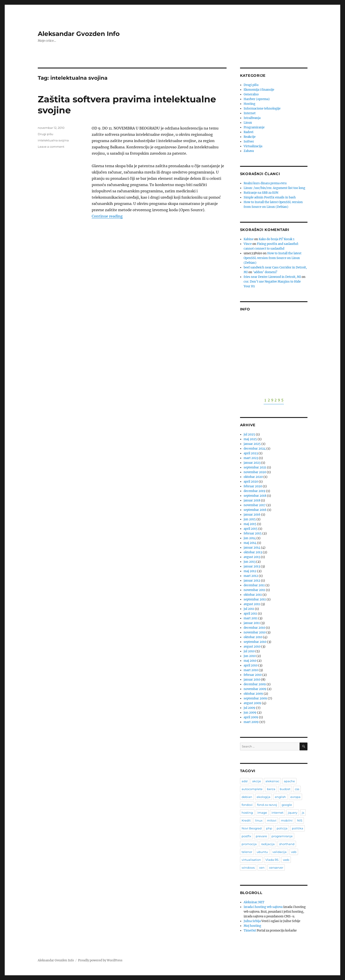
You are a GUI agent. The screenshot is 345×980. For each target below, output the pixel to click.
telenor (247, 852)
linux (259, 820)
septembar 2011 (255, 599)
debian (247, 797)
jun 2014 (250, 538)
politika (298, 828)
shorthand (287, 844)
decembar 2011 (254, 585)
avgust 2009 (252, 703)
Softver (249, 142)
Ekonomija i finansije (259, 90)
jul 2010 (249, 651)
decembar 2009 (255, 684)
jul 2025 (249, 434)
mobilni (287, 820)
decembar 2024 (255, 449)
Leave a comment (51, 147)
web (286, 860)
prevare (261, 836)
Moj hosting (252, 926)
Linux (248, 123)
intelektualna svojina (53, 140)
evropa (295, 797)
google (287, 805)
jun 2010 (250, 656)
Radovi (248, 132)
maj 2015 (250, 524)
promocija (249, 844)
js (303, 813)
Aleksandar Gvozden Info (79, 34)
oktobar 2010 (253, 637)
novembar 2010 (255, 632)
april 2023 (251, 453)
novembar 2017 (255, 505)
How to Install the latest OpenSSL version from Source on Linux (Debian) (273, 258)
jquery (293, 813)
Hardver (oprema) (257, 99)
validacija (279, 852)
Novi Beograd (252, 828)
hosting (247, 813)
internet (277, 813)
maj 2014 (250, 543)
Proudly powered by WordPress (100, 960)
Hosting (249, 104)
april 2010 (251, 665)
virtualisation (251, 860)
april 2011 (250, 614)
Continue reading (107, 216)
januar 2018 (252, 500)
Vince (248, 244)
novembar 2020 (255, 472)
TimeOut (250, 931)
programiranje (282, 836)
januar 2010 (252, 680)
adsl (245, 781)
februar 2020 (253, 486)
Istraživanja (252, 118)
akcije (257, 781)
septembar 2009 (255, 698)
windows (248, 868)
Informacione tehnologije (262, 109)
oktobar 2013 (253, 552)
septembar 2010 (255, 642)
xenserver (276, 868)
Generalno (251, 94)
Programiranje (254, 127)
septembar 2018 (255, 496)
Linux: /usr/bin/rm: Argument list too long (274, 188)
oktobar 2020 (253, 477)
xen (262, 868)
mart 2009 (251, 722)
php (269, 828)
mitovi (272, 820)
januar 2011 (252, 623)
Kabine (249, 239)
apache (289, 781)
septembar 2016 (255, 510)
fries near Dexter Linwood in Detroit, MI (272, 277)
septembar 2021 (255, 467)
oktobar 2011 (253, 595)
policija (282, 828)
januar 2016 (252, 515)
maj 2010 (250, 661)
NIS (300, 820)
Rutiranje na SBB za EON (261, 193)
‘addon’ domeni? (265, 272)
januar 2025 (252, 444)
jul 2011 (249, 609)
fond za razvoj (267, 805)
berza (271, 789)
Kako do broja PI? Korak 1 (277, 239)
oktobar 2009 (253, 694)
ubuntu (262, 852)
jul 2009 (249, 708)
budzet (285, 789)
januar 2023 (252, 463)
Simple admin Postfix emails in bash (270, 197)
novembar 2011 (254, 590)
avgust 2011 (252, 604)
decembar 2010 (254, 628)
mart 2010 (251, 670)
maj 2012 (250, 571)
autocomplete (252, 789)
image (262, 813)
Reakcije (250, 137)
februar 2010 (253, 675)
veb (294, 852)
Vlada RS (272, 860)
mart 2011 (251, 618)
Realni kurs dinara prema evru (265, 183)
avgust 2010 (252, 647)
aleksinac (272, 781)
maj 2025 (250, 439)
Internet (250, 113)
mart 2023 (251, 458)
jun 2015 (250, 519)
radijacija (268, 844)
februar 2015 (253, 533)
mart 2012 (251, 576)
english (280, 797)
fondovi (247, 805)
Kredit (246, 820)
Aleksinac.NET (254, 902)
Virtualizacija (253, 146)
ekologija (264, 797)
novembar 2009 (255, 689)
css (297, 789)
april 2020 (251, 482)
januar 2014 (252, 548)
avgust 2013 (252, 557)
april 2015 (251, 529)
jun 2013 (250, 562)
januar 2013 (252, 566)
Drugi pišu (46, 134)
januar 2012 (252, 581)
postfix (246, 836)
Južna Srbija (252, 921)
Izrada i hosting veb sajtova (263, 907)
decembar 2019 (255, 491)
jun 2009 (250, 713)
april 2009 (251, 717)
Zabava (249, 151)
